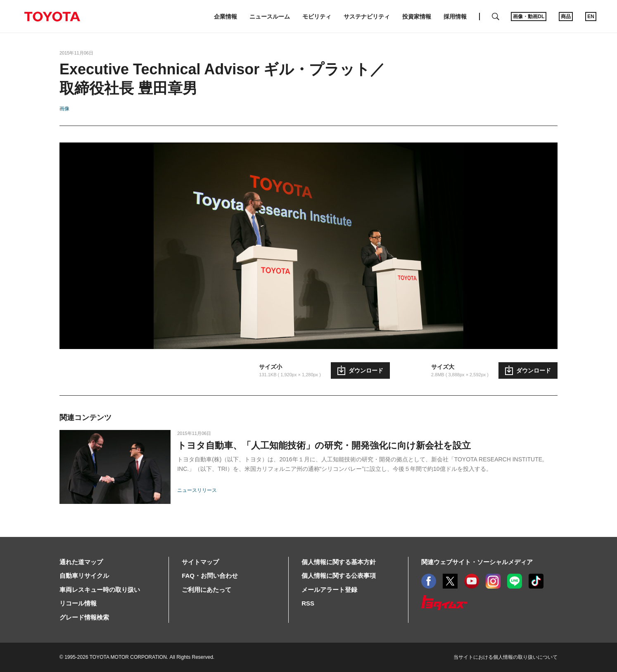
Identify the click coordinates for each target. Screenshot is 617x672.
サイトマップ (200, 562)
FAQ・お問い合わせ (210, 576)
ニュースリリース (197, 490)
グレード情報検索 (84, 617)
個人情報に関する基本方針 (339, 562)
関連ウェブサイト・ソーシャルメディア (477, 562)
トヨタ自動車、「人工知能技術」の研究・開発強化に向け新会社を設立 (324, 445)
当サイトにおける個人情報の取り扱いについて (505, 657)
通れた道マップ (81, 562)
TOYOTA (52, 17)
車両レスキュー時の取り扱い (100, 590)
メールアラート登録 (329, 590)
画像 (64, 109)
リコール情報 (78, 603)
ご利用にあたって (206, 590)
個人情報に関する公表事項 (339, 576)
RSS (308, 603)
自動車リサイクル (84, 576)
